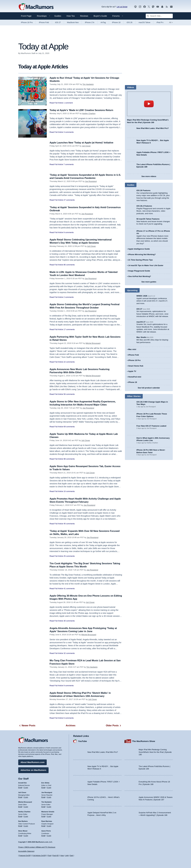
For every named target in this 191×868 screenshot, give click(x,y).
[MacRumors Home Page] (36, 7)
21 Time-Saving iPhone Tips (140, 260)
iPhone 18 (116, 22)
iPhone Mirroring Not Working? (142, 254)
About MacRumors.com (32, 762)
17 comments (69, 329)
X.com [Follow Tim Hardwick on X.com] (49, 807)
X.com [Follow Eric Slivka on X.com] (49, 787)
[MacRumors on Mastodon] (153, 7)
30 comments (69, 621)
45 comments (69, 524)
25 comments (69, 556)
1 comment (68, 103)
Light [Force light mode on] (67, 855)
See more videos (149, 176)
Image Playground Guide (139, 271)
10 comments (69, 491)
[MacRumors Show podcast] (135, 7)
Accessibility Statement (26, 851)
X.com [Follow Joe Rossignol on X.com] (49, 797)
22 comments (69, 362)
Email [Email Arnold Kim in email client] (20, 787)
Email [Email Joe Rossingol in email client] (43, 797)
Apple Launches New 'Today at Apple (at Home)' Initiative (82, 143)
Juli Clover (86, 146)
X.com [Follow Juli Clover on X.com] (26, 797)
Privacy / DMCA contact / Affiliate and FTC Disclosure (37, 847)
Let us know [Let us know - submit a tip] (122, 7)
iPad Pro (160, 22)
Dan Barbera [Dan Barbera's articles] (23, 821)
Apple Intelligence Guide (139, 249)
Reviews (84, 16)
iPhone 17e (90, 22)
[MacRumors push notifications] (162, 7)
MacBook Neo (73, 22)
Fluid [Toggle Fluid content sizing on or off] (49, 855)
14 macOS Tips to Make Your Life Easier (146, 265)
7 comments (69, 164)
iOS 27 (58, 22)
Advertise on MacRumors (33, 770)
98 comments (69, 459)
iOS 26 (129, 22)
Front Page (26, 16)
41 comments (69, 589)
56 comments (69, 394)
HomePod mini (135, 377)
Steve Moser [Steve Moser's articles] (23, 831)
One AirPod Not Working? (140, 276)
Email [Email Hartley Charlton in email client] (20, 816)
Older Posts (114, 726)
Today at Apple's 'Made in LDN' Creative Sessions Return (82, 110)
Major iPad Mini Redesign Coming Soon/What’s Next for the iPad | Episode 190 (155, 752)
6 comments (69, 718)
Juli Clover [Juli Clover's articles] (22, 792)
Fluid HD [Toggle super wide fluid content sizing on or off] (55, 855)
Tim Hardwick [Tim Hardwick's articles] (47, 802)
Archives (71, 726)
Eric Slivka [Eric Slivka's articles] (45, 783)
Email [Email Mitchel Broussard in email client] (20, 807)
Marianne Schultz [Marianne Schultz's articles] (48, 812)
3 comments (69, 132)
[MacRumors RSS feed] (167, 7)
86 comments (69, 265)
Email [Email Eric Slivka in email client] (43, 787)
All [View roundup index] (171, 22)
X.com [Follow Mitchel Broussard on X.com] (26, 807)
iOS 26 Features (143, 190)
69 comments (69, 427)
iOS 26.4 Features (144, 206)
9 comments (69, 232)
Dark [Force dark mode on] (71, 855)
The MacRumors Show (144, 741)
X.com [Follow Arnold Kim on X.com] (26, 787)
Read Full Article (56, 103)
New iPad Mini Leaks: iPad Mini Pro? (153, 128)
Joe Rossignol (91, 181)
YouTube (82, 741)
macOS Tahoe (144, 22)
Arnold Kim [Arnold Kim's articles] (22, 783)
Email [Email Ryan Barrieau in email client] (43, 826)
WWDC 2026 (142, 296)
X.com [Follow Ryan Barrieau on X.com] (49, 826)
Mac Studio (141, 337)
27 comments (69, 200)
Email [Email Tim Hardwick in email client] (43, 807)
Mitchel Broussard (93, 343)
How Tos (71, 16)
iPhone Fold (44, 22)
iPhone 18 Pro (27, 22)
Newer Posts (27, 726)
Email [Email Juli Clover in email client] (20, 797)
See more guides (149, 282)
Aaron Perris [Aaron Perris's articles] (46, 831)
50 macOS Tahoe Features (148, 219)
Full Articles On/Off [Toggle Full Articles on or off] (39, 855)
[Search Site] (159, 16)
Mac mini (132, 349)
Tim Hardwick (88, 84)
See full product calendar (149, 388)
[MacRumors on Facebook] (145, 7)
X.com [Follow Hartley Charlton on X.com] (26, 816)
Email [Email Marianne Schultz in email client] (43, 816)
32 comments (69, 653)
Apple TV (132, 371)
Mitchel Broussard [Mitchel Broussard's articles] (25, 802)
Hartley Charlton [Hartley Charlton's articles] (24, 812)
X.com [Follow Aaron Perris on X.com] (49, 835)
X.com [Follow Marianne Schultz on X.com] (49, 816)
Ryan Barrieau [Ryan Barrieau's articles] (47, 821)
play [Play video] (149, 104)
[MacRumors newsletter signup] (171, 7)
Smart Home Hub (136, 366)
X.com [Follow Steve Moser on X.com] (26, 835)
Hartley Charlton (89, 113)
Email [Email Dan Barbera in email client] (20, 826)
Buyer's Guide (100, 16)
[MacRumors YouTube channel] (158, 7)
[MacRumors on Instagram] (140, 7)
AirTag (103, 22)
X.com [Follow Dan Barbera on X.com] (26, 826)
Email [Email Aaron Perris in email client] (43, 835)
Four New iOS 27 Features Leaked (151, 426)
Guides (58, 16)
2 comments (69, 297)
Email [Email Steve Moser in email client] (20, 835)
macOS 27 (141, 322)
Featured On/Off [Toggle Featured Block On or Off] (25, 855)
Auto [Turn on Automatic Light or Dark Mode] (62, 855)
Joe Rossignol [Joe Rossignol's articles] (47, 792)
